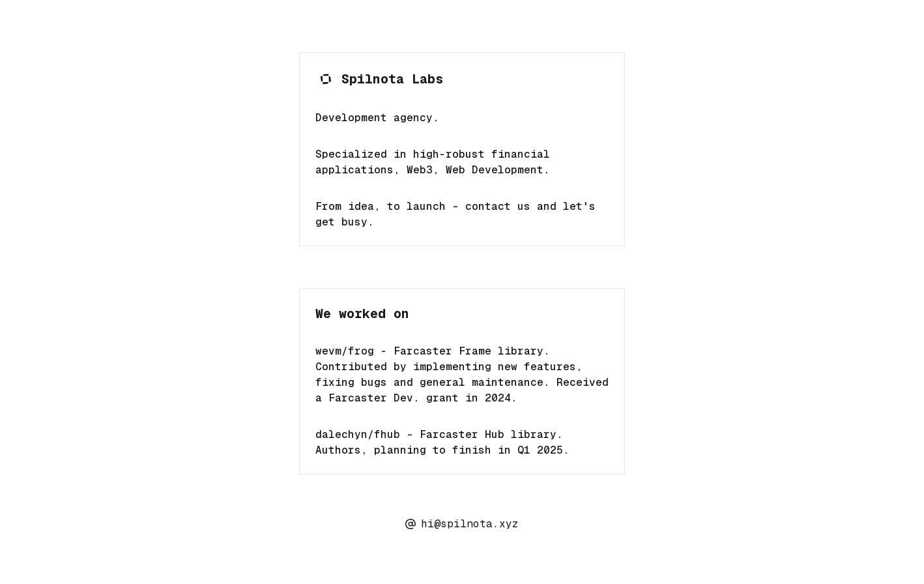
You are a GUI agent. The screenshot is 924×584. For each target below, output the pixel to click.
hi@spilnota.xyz (462, 524)
